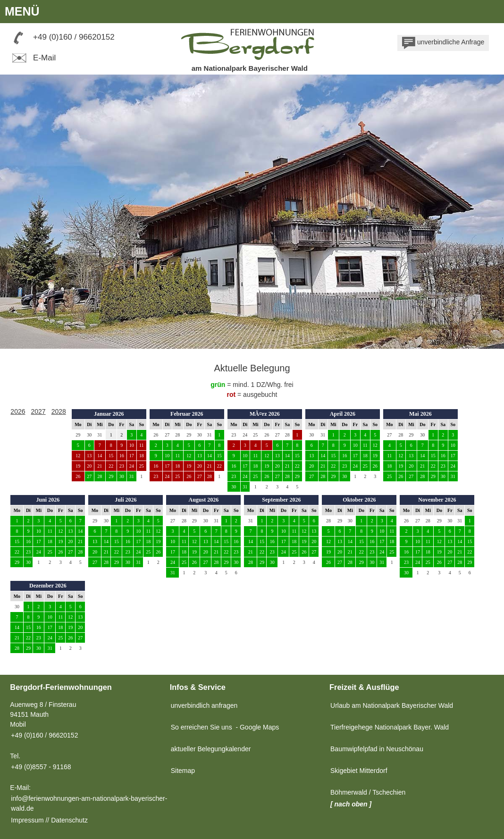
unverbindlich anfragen (204, 705)
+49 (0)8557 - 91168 (41, 767)
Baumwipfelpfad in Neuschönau (377, 749)
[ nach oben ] (351, 804)
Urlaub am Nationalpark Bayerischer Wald (392, 705)
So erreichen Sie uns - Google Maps (225, 727)
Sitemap (183, 771)
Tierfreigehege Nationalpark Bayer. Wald (390, 727)
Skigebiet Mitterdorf (359, 771)
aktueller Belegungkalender (211, 749)
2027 (38, 411)
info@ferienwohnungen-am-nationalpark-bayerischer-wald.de (89, 803)
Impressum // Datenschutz (49, 820)
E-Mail (33, 58)
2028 (59, 411)
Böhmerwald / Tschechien (368, 792)
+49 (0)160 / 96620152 (74, 37)
